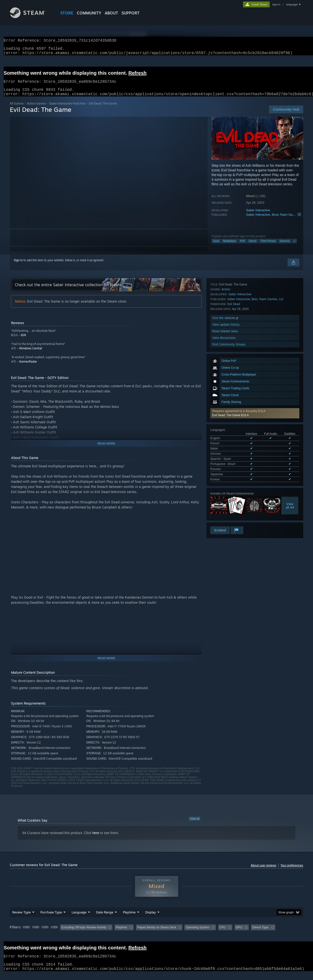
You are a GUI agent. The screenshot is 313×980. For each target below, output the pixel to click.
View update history (226, 483)
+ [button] (294, 247)
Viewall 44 (290, 420)
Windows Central (31, 354)
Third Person (268, 247)
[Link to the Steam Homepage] (31, 17)
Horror (253, 247)
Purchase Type (51, 918)
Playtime (129, 918)
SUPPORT (131, 13)
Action (226, 448)
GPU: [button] (239, 933)
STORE (67, 13)
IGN (23, 341)
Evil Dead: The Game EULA (230, 345)
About (111, 13)
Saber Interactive (258, 216)
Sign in (18, 266)
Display (151, 918)
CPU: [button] (223, 933)
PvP (243, 247)
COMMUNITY (89, 13)
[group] (156, 934)
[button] (255, 343)
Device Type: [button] (261, 933)
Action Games (36, 109)
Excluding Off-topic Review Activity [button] (84, 933)
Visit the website (226, 477)
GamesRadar (28, 367)
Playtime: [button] (122, 933)
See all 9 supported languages (230, 395)
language (292, 4)
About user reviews (263, 871)
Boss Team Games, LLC (289, 220)
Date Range (105, 918)
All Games (17, 109)
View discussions (224, 496)
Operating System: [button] (198, 933)
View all (195, 825)
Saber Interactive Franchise (67, 109)
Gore (216, 247)
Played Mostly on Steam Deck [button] (157, 933)
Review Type (21, 918)
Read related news (225, 490)
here (96, 839)
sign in (276, 4)
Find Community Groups (229, 503)
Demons (285, 247)
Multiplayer (229, 247)
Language (79, 918)
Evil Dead (234, 463)
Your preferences (292, 871)
